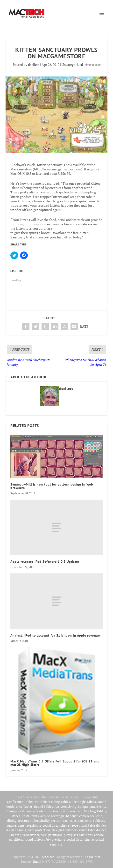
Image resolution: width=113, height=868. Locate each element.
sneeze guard (77, 825)
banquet (72, 816)
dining (12, 821)
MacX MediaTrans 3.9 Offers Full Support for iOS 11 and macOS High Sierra (55, 763)
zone (88, 821)
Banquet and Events (92, 807)
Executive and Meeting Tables (85, 811)
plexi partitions (51, 835)
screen (78, 821)
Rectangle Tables (84, 802)
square (11, 825)
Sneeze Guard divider (24, 835)
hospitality (42, 821)
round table (33, 839)
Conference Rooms (49, 811)
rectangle (58, 816)
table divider (97, 825)
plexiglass (34, 825)
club (99, 816)
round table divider (93, 830)
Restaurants (30, 816)
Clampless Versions (20, 811)
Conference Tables (20, 802)
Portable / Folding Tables (52, 802)
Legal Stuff (93, 857)
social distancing (55, 825)
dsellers (34, 65)
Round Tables (44, 807)
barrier (67, 821)
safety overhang (54, 839)
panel (22, 825)
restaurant (25, 821)
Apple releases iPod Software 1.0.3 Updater (45, 562)
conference (87, 816)
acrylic (45, 816)
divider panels (16, 830)
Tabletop (99, 821)
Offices (15, 816)
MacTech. (49, 857)
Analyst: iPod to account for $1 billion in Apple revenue (55, 635)
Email (37, 861)
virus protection (39, 830)
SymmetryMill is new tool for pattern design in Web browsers (52, 486)
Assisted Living (65, 807)
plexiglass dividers (65, 830)
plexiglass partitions (78, 835)
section (56, 821)
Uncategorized (72, 65)
